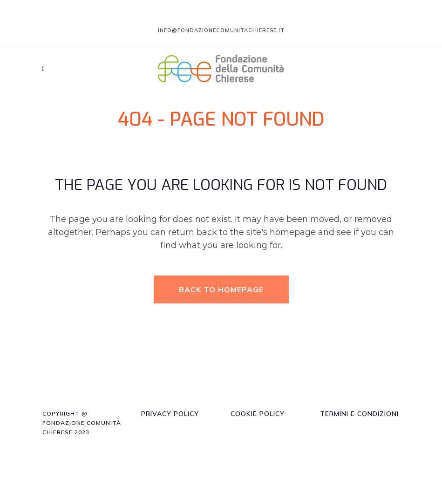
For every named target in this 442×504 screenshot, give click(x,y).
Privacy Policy (170, 414)
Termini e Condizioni (359, 414)
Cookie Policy (258, 414)
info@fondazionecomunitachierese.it (221, 30)
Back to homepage (221, 289)
